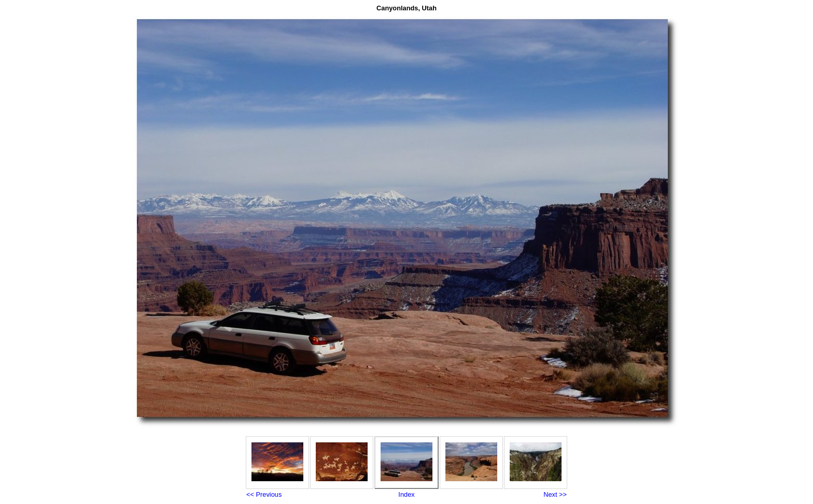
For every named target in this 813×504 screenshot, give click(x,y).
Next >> (555, 494)
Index (406, 494)
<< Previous (264, 494)
